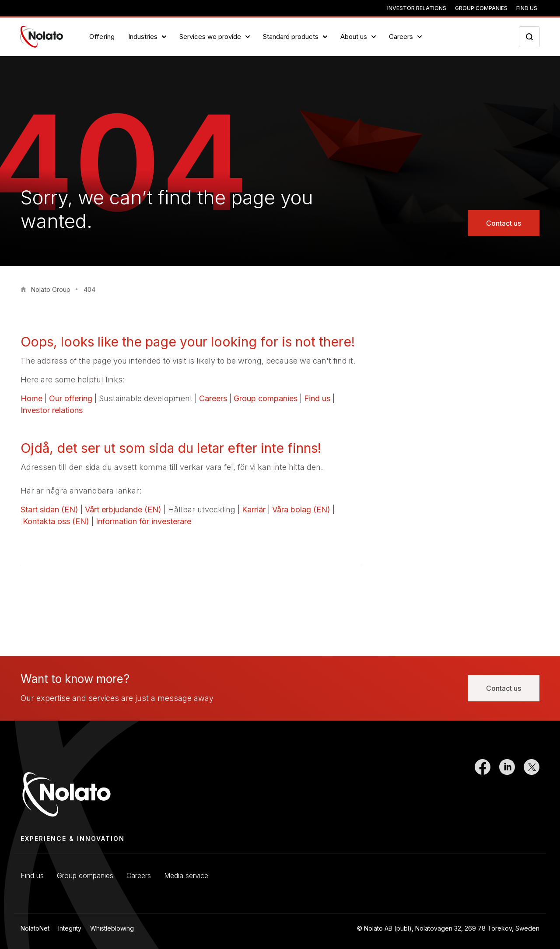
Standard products (291, 37)
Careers (401, 37)
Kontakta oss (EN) (56, 521)
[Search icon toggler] (529, 37)
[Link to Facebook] (483, 789)
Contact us (504, 223)
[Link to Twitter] (532, 789)
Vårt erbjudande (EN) (123, 510)
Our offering (71, 398)
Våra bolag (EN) (301, 510)
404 (89, 289)
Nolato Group (51, 289)
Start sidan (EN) (49, 510)
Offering (102, 37)
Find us (527, 8)
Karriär (254, 510)
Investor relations (417, 8)
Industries (143, 37)
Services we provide (210, 37)
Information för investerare (143, 521)
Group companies (481, 8)
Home (31, 398)
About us (354, 37)
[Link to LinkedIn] (507, 789)
